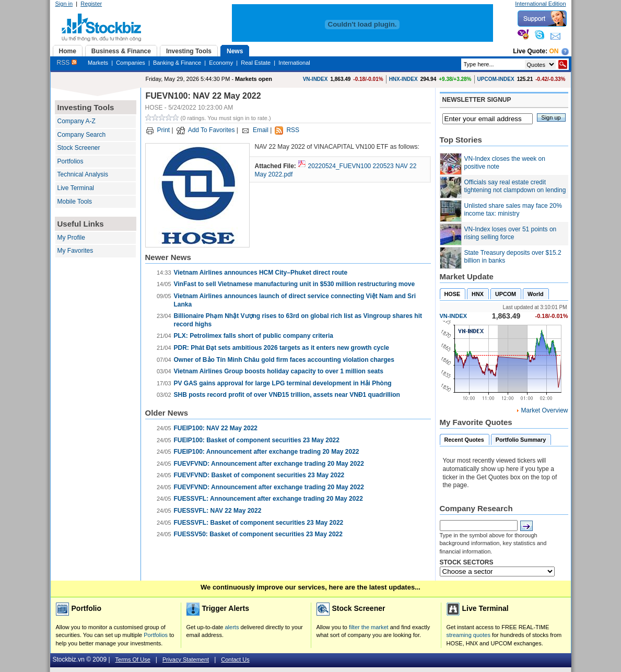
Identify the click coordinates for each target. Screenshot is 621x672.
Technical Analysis (83, 174)
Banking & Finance (177, 63)
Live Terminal (76, 188)
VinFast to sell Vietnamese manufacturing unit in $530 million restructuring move (295, 284)
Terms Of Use (133, 659)
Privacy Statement (186, 659)
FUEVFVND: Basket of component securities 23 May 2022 (259, 475)
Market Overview (544, 410)
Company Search (82, 135)
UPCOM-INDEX (496, 79)
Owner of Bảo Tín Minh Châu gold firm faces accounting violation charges (284, 360)
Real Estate (256, 63)
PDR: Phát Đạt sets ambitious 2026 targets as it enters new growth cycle (282, 348)
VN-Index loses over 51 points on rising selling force (511, 233)
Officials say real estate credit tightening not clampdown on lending (515, 186)
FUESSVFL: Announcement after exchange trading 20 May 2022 (268, 499)
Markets (98, 63)
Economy (221, 63)
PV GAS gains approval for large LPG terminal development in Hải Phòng (283, 383)
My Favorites (75, 251)
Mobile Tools (75, 202)
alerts (232, 627)
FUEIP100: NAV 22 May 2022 (216, 428)
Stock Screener (79, 148)
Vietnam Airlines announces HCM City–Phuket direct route (261, 273)
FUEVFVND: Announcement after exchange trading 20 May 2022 (269, 464)
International (294, 63)
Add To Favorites (212, 130)
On (554, 51)
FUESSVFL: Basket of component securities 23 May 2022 (259, 523)
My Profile (71, 238)
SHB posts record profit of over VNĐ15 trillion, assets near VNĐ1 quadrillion (287, 395)
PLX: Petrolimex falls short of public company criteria (254, 336)
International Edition (540, 4)
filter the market (369, 627)
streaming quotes (468, 635)
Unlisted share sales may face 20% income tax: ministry (513, 210)
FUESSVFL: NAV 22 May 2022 (218, 511)
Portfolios (71, 161)
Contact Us (235, 659)
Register (91, 4)
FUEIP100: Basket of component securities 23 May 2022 (257, 440)
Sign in (64, 4)
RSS (67, 63)
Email (261, 130)
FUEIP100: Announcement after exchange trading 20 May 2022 (267, 452)
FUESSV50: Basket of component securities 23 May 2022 (258, 534)
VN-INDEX (315, 79)
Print (164, 130)
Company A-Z (77, 121)
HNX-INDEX (403, 79)
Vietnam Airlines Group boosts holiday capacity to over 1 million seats (279, 371)
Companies (131, 63)
